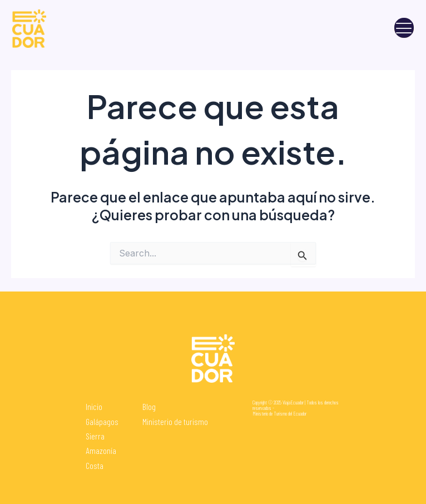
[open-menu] (404, 28)
